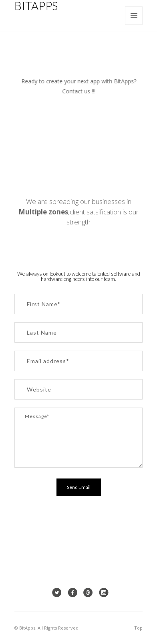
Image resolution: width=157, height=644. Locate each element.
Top (138, 628)
